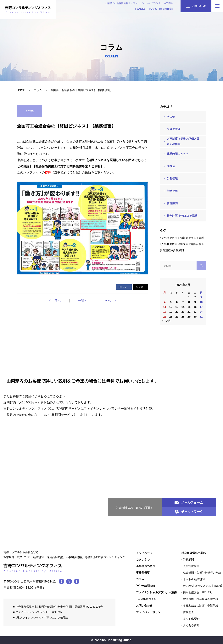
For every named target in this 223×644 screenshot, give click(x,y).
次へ (108, 301)
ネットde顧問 (180, 238)
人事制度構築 (169, 244)
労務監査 (188, 612)
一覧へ (83, 301)
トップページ (144, 553)
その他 (171, 117)
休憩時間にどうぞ (178, 154)
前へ (58, 301)
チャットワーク (189, 512)
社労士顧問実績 (146, 586)
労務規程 (172, 191)
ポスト (140, 287)
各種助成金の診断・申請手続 (201, 606)
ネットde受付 (191, 619)
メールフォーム (189, 503)
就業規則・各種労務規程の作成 (202, 573)
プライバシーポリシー (150, 612)
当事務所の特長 (146, 566)
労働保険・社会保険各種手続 (201, 599)
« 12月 (166, 321)
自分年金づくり (147, 599)
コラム (38, 90)
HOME (21, 90)
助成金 (171, 166)
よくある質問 (191, 625)
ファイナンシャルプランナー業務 (156, 592)
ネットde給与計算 (194, 579)
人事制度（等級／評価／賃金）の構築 (183, 141)
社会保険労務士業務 (194, 553)
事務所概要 (143, 573)
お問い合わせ (144, 606)
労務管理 (172, 179)
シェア (124, 287)
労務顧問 (172, 203)
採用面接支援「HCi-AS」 (198, 592)
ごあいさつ (143, 559)
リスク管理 (174, 129)
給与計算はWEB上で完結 (182, 216)
